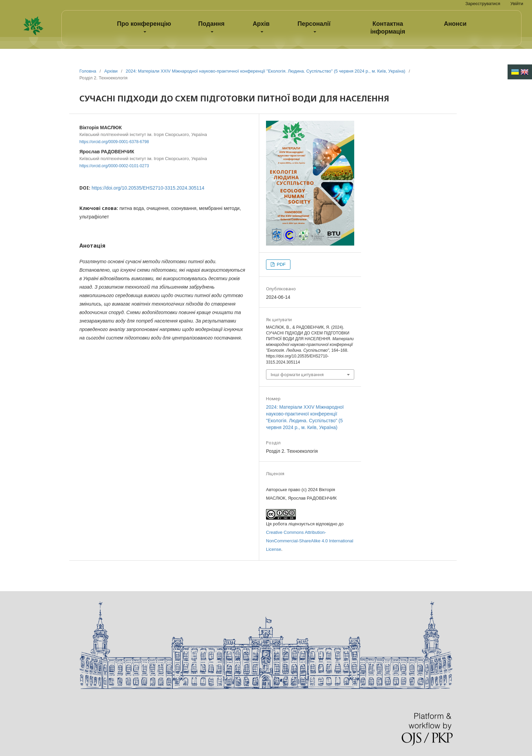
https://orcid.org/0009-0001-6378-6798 (114, 141)
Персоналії (314, 24)
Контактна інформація (388, 28)
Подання (211, 24)
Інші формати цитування (297, 374)
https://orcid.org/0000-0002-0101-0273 (114, 166)
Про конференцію (144, 24)
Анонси (455, 24)
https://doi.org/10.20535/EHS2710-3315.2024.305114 (148, 188)
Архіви (111, 71)
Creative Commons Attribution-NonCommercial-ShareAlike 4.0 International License (310, 541)
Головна (88, 71)
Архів (261, 24)
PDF (281, 264)
